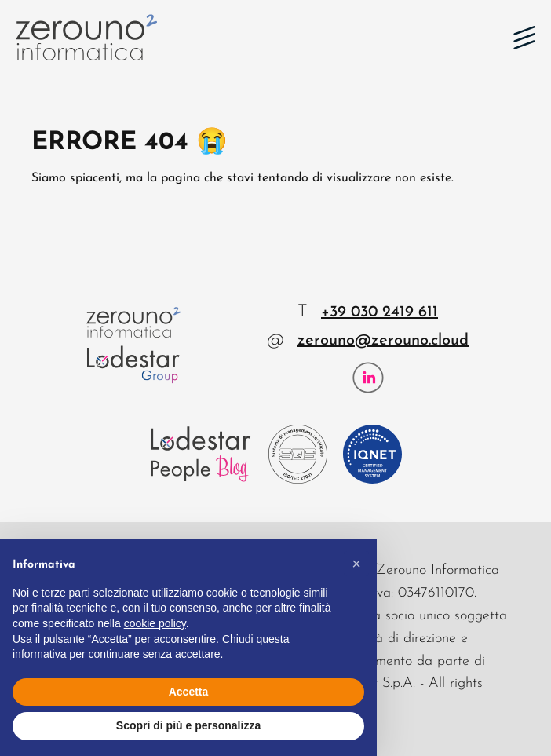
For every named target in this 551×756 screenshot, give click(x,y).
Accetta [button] (189, 692)
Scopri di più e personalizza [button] (188, 725)
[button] (524, 38)
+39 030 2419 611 (379, 312)
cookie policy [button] (155, 623)
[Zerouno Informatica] (86, 37)
